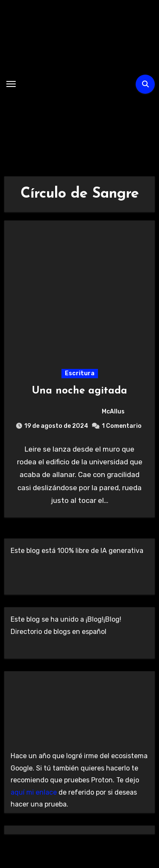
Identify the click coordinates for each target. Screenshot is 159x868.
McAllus (80, 412)
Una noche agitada (79, 391)
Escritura (80, 373)
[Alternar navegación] (11, 84)
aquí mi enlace (34, 792)
